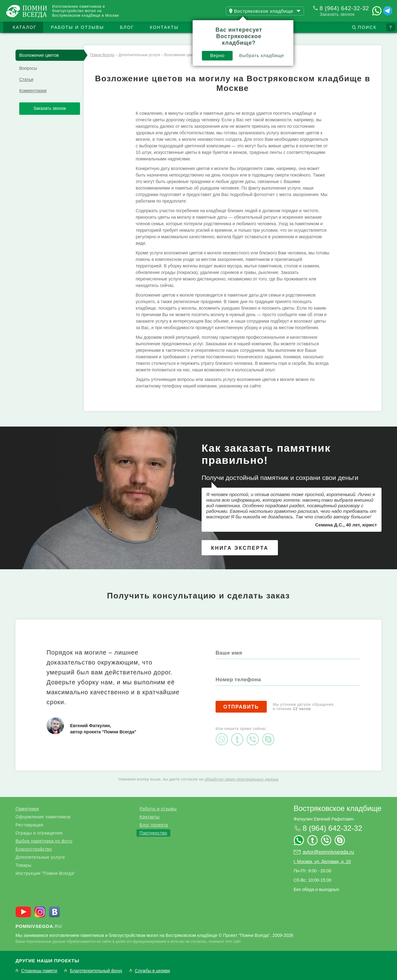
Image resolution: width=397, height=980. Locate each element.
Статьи (26, 79)
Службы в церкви (152, 971)
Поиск (367, 27)
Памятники (27, 809)
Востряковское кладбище (338, 808)
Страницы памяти (39, 971)
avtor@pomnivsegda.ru (328, 852)
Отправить (241, 707)
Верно (217, 55)
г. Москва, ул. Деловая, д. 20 (322, 861)
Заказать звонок (337, 14)
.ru (39, 926)
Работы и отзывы (77, 27)
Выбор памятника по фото (44, 841)
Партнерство (153, 833)
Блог (127, 27)
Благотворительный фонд (96, 971)
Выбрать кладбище (262, 55)
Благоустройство (34, 849)
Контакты (164, 27)
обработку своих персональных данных (241, 779)
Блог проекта (154, 825)
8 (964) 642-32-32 (344, 8)
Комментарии (33, 91)
